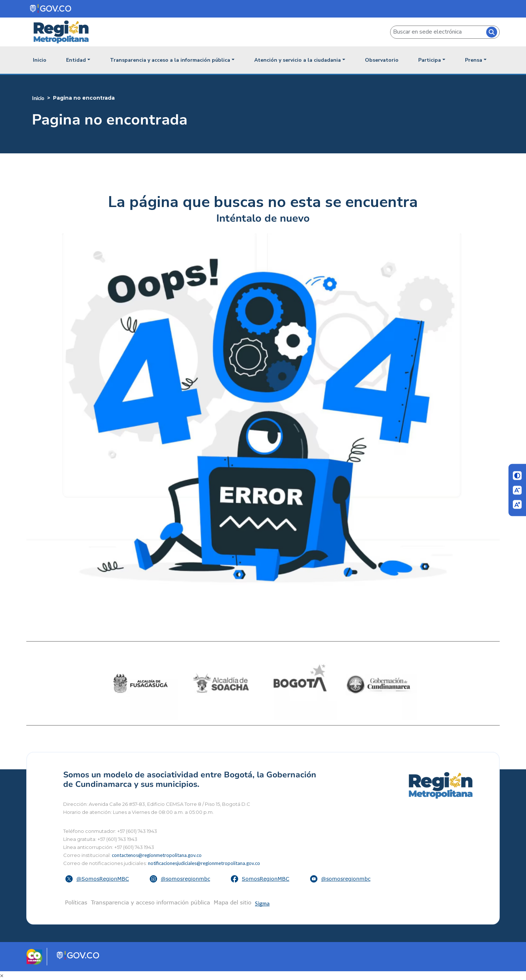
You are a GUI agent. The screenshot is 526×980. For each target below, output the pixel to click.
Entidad (76, 60)
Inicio (40, 60)
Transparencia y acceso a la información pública (170, 60)
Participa (430, 60)
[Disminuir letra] (517, 490)
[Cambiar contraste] (517, 476)
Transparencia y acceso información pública (150, 902)
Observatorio (382, 60)
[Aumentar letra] (517, 505)
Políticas (76, 902)
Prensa (474, 60)
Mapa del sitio (232, 902)
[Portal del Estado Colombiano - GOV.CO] (51, 9)
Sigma (262, 903)
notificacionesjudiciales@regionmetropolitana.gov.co (204, 863)
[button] (98, 879)
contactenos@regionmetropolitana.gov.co (157, 855)
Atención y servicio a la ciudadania (298, 60)
